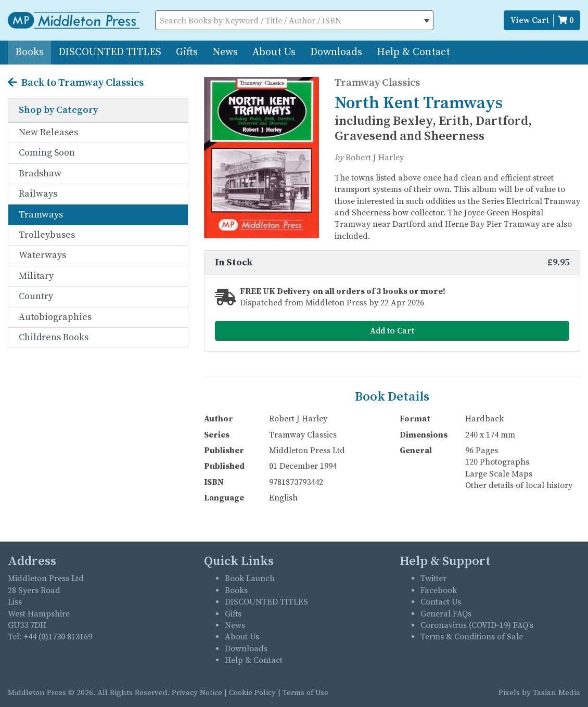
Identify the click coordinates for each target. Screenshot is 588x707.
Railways (38, 194)
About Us (274, 52)
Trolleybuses (47, 235)
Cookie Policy (252, 693)
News (225, 52)
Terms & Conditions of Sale (472, 637)
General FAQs (446, 614)
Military (36, 276)
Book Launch (250, 579)
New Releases (48, 132)
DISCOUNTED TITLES (110, 52)
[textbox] (294, 21)
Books (29, 52)
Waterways (42, 255)
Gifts (187, 52)
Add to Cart (392, 331)
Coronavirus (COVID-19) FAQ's (477, 625)
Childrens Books (54, 337)
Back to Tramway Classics (76, 83)
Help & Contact (413, 52)
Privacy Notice (197, 693)
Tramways (41, 215)
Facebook (439, 590)
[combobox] (294, 20)
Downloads (336, 52)
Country (36, 296)
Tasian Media (555, 693)
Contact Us (441, 602)
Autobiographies (55, 317)
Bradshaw (40, 173)
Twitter (433, 579)
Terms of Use (305, 693)
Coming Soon (47, 153)
